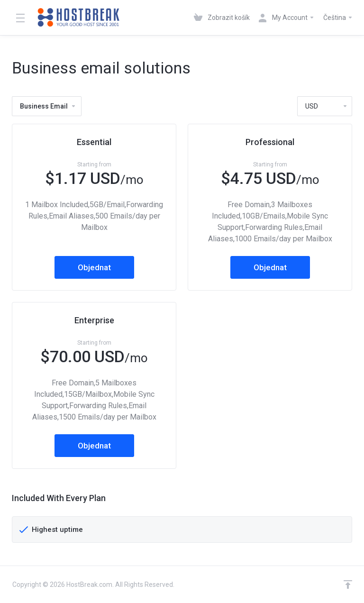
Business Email (48, 106)
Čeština (338, 18)
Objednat (94, 267)
